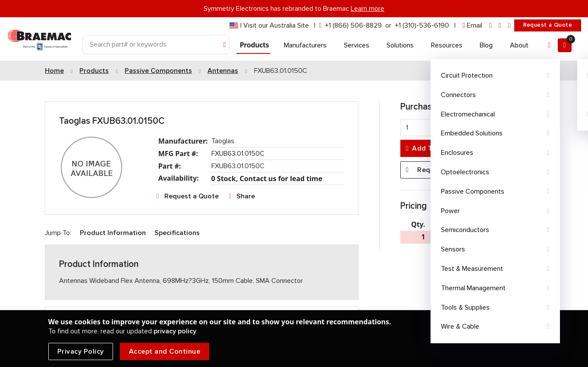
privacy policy (175, 331)
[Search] (156, 45)
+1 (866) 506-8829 (353, 25)
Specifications (177, 233)
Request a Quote (548, 25)
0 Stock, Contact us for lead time (267, 179)
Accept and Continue (165, 351)
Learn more (368, 9)
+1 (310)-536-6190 (422, 25)
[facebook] (500, 26)
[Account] (549, 45)
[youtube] (509, 26)
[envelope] (472, 26)
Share (246, 196)
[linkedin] (491, 26)
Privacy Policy (81, 351)
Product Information (113, 233)
